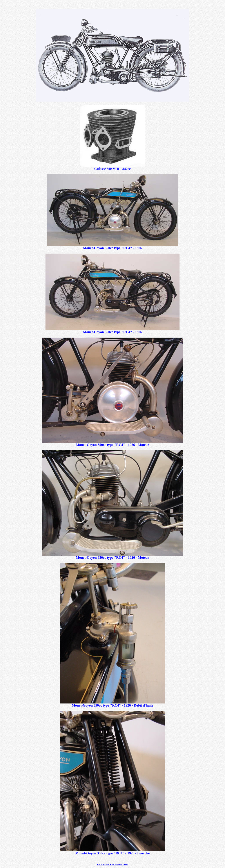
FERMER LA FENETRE (112, 864)
